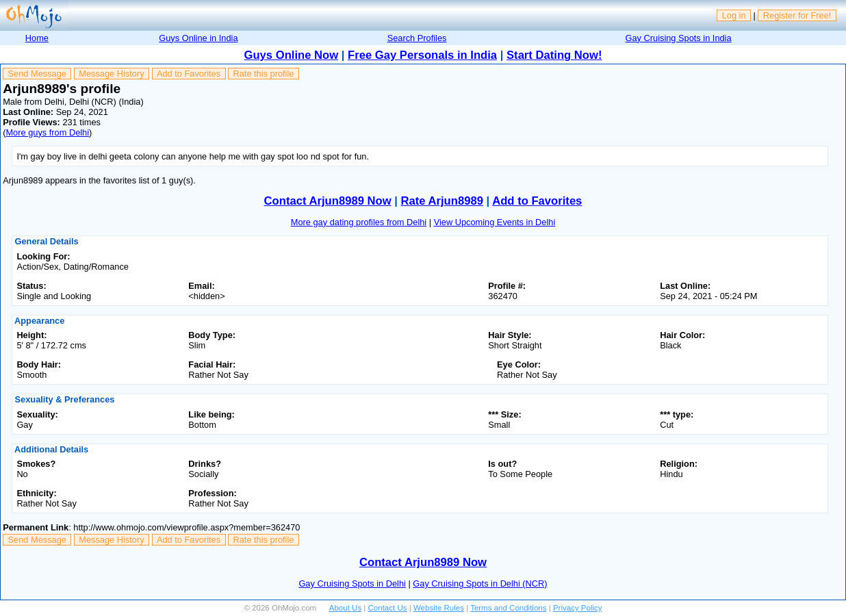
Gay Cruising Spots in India (679, 38)
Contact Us (388, 608)
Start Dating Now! (554, 55)
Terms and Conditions (508, 608)
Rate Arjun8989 (441, 201)
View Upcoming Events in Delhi (495, 222)
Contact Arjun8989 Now (328, 201)
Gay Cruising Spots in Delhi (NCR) (480, 583)
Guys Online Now (292, 55)
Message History (111, 74)
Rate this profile (263, 74)
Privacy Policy (578, 608)
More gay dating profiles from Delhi (359, 222)
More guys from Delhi (47, 132)
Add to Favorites (189, 74)
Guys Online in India (198, 38)
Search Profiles (417, 38)
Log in (734, 15)
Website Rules (439, 608)
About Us (345, 608)
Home (37, 38)
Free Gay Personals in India (422, 55)
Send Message (37, 74)
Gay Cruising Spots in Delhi (352, 583)
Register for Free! (797, 15)
